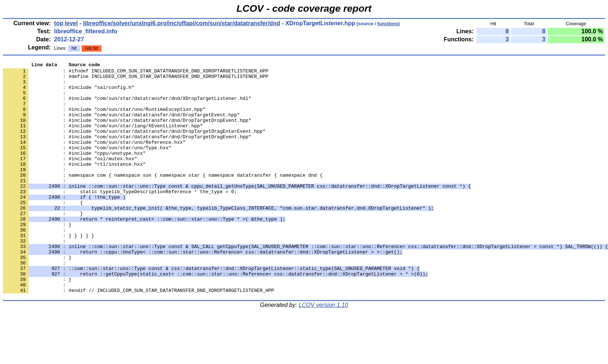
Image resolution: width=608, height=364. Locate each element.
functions (388, 24)
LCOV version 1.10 (323, 351)
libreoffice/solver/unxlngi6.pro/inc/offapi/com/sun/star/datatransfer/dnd (182, 23)
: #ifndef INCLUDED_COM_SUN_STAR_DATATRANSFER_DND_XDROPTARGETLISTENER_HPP (136, 73)
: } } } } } (49, 270)
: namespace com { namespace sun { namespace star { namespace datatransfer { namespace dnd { (163, 198)
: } (37, 297)
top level (66, 23)
